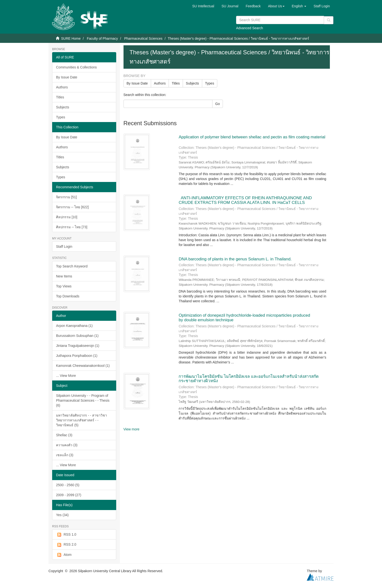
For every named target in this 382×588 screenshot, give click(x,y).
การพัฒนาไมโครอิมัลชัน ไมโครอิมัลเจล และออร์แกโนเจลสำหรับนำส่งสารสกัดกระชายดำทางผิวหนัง (248, 379)
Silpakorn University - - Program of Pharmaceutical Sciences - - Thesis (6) (83, 400)
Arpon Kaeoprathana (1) (74, 326)
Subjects (63, 107)
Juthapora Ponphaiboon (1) (77, 356)
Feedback (253, 6)
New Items (64, 276)
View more (132, 429)
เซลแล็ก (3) (65, 455)
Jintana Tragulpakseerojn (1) (78, 346)
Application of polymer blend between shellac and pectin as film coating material (252, 137)
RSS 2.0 (66, 545)
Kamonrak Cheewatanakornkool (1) (83, 366)
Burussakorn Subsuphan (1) (77, 336)
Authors (62, 87)
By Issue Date (67, 77)
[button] (276, 6)
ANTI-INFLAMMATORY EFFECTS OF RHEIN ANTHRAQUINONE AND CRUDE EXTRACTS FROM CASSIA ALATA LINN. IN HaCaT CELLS (245, 200)
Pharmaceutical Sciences (143, 38)
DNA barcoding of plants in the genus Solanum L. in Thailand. (235, 259)
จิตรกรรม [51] (66, 197)
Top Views (64, 286)
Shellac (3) (64, 435)
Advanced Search (250, 28)
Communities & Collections (76, 67)
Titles (60, 97)
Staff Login (64, 247)
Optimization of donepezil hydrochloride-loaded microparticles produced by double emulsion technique (244, 318)
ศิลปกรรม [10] (67, 217)
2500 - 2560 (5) (68, 485)
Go (218, 104)
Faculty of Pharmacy (102, 38)
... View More (66, 376)
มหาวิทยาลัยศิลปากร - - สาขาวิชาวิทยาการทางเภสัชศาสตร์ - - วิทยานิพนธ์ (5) (81, 420)
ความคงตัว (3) (67, 445)
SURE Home (71, 38)
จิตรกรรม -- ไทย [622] (72, 207)
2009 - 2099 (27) (69, 495)
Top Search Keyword (72, 266)
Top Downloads (68, 296)
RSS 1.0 (66, 535)
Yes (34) (62, 515)
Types (61, 117)
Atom (64, 555)
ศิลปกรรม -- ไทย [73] (72, 227)
